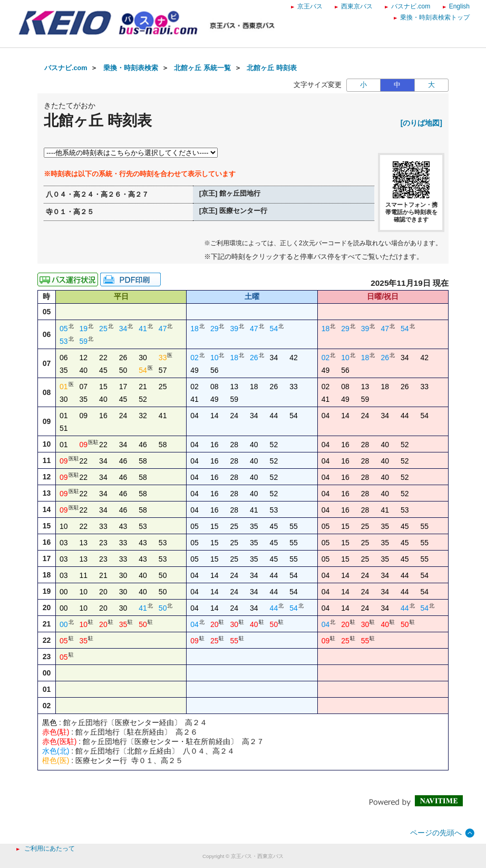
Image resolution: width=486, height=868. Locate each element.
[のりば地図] (421, 123)
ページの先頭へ (436, 833)
